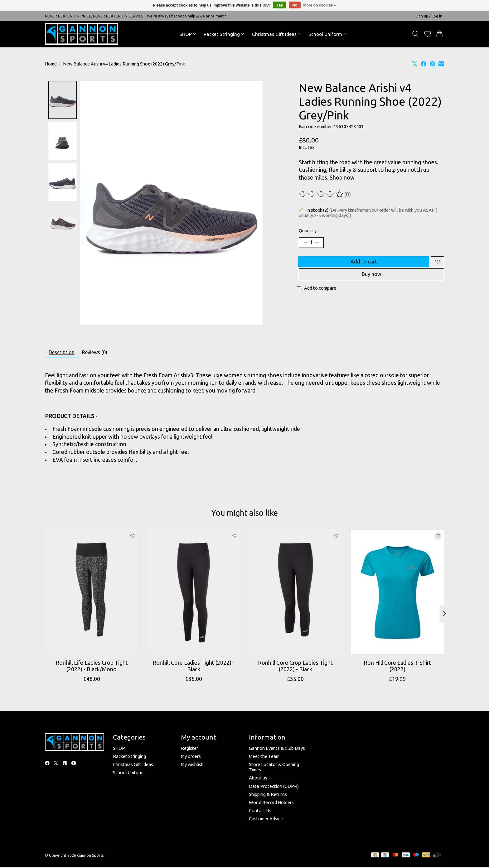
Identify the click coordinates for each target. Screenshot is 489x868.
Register (189, 750)
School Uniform (128, 775)
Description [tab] (64, 353)
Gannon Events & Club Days (277, 750)
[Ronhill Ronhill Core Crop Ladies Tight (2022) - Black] (295, 595)
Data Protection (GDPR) (274, 788)
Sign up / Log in (429, 16)
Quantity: (308, 231)
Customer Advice (266, 821)
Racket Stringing (129, 758)
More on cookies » (320, 5)
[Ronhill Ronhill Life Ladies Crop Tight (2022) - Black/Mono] (92, 595)
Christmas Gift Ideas (133, 767)
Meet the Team (264, 758)
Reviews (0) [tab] (103, 353)
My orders (191, 758)
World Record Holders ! (272, 805)
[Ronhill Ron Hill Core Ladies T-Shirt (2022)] (397, 595)
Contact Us (260, 813)
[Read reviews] (322, 194)
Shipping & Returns (268, 796)
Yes (280, 5)
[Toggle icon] (416, 34)
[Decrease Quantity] (306, 244)
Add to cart (362, 265)
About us (258, 780)
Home (51, 64)
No (295, 5)
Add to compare (317, 296)
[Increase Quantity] (319, 244)
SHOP (119, 750)
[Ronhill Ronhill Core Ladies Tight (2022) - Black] (194, 595)
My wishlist (192, 767)
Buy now (371, 281)
